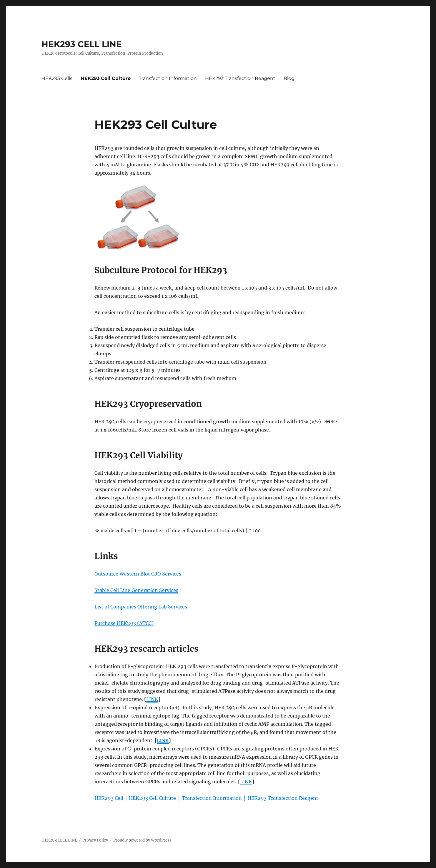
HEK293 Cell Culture (106, 78)
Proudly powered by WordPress (142, 840)
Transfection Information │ (215, 798)
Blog (289, 78)
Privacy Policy (95, 840)
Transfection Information (168, 78)
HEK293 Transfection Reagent (240, 78)
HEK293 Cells (57, 78)
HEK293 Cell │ (112, 798)
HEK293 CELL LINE (82, 44)
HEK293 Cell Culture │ (155, 798)
